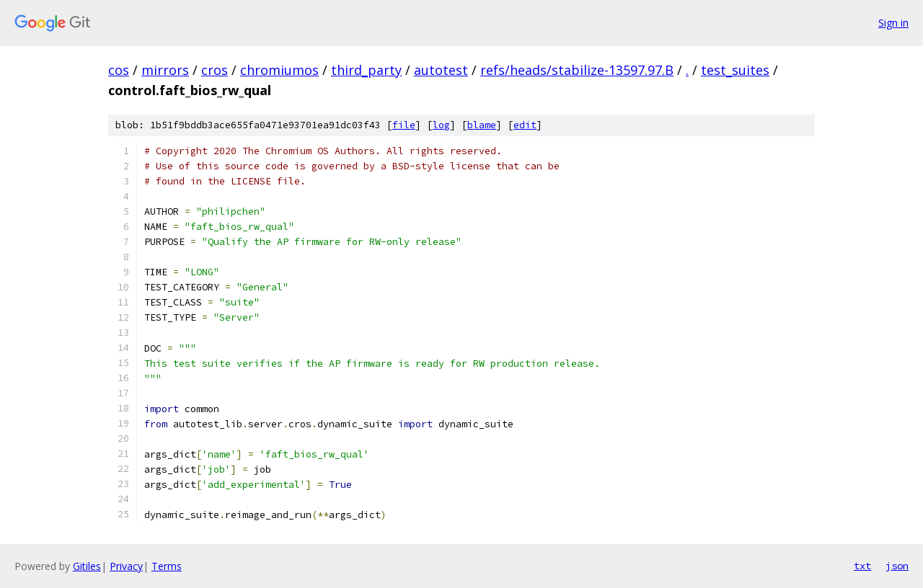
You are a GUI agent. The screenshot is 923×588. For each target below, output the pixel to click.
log (441, 125)
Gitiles (87, 566)
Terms (167, 566)
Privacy (126, 566)
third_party (366, 70)
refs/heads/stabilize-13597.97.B (577, 70)
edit (525, 125)
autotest (441, 70)
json (897, 566)
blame (482, 125)
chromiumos (279, 70)
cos (119, 70)
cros (215, 70)
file (404, 125)
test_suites (735, 70)
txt (862, 566)
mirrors (165, 70)
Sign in (893, 23)
